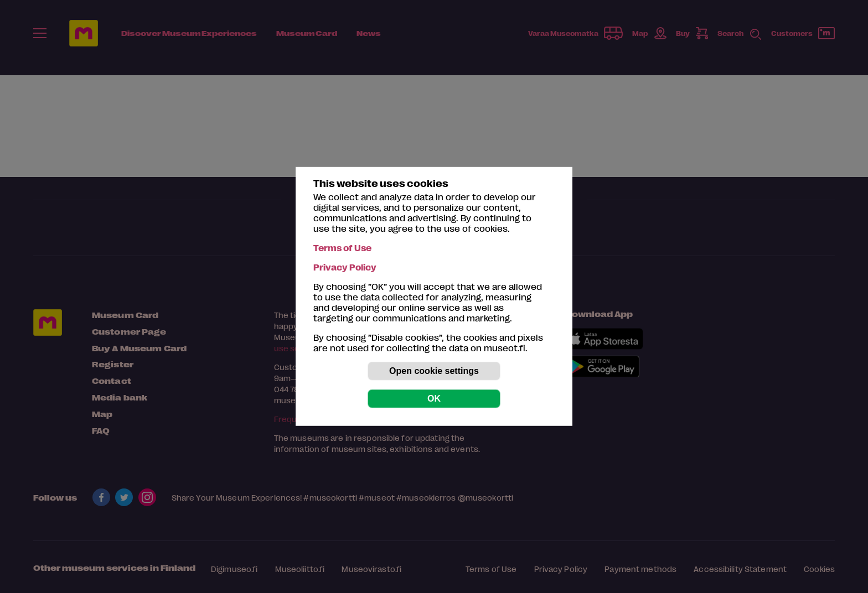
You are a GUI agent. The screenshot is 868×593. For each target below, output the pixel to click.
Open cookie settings (434, 371)
